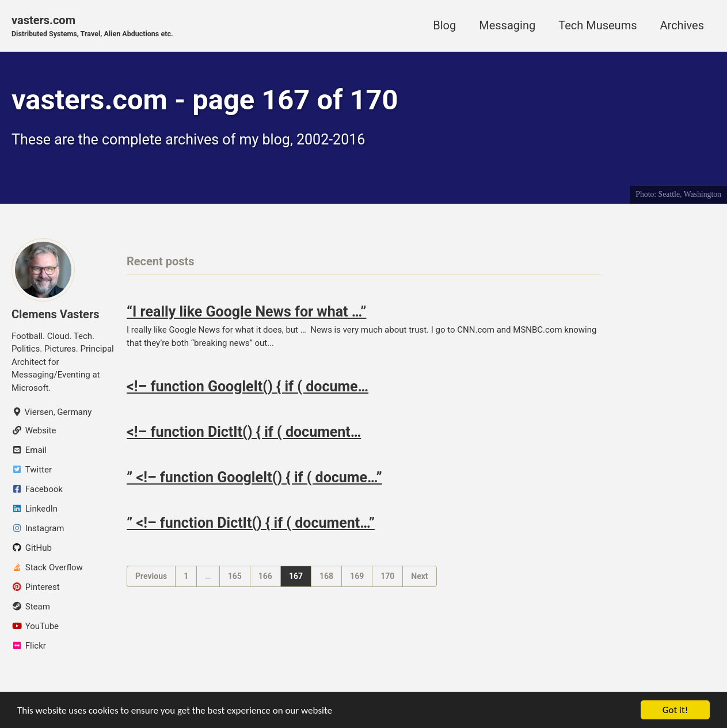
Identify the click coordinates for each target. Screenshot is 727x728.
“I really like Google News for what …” (246, 312)
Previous (151, 576)
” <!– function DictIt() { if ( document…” (251, 523)
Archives (682, 25)
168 (326, 576)
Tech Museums (597, 25)
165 (235, 576)
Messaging (507, 25)
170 (387, 576)
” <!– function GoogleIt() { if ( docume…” (254, 477)
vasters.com (92, 26)
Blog (444, 25)
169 (357, 576)
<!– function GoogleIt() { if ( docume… (248, 386)
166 (265, 576)
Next (419, 576)
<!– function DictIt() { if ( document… (244, 432)
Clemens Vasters (56, 314)
